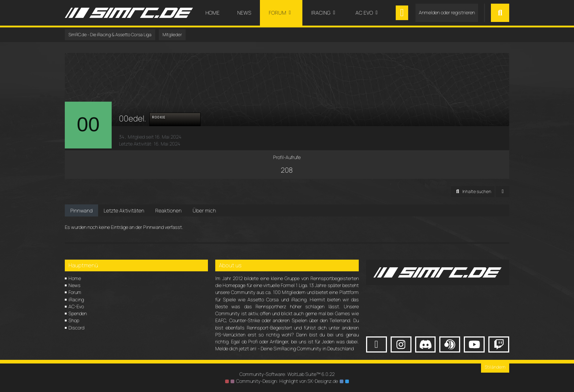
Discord (76, 328)
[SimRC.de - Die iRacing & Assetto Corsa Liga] (129, 13)
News (74, 285)
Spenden (78, 313)
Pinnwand (81, 210)
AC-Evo (76, 306)
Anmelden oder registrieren (447, 12)
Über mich (204, 210)
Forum (75, 292)
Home (75, 278)
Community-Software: (287, 374)
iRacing (76, 299)
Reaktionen (168, 210)
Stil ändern (495, 367)
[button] (473, 192)
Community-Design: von (287, 381)
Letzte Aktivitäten (124, 210)
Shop (74, 320)
